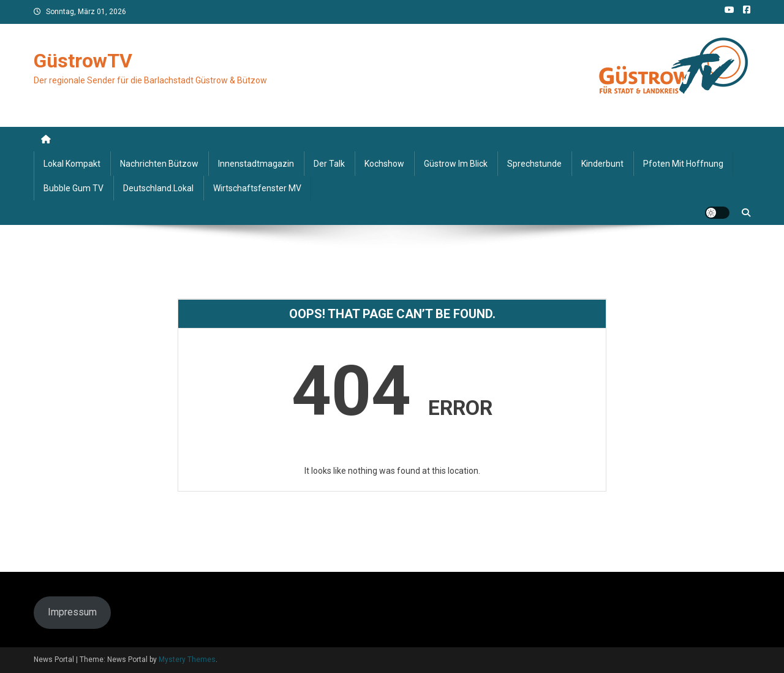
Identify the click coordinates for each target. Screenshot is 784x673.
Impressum (72, 612)
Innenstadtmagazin (256, 164)
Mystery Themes (187, 660)
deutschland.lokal (158, 188)
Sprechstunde (534, 164)
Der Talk (329, 164)
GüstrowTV (83, 61)
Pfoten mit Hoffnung (683, 164)
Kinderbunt (602, 164)
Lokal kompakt (72, 164)
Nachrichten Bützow (159, 164)
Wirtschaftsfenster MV (257, 188)
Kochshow (384, 164)
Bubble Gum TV (73, 188)
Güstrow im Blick (456, 164)
